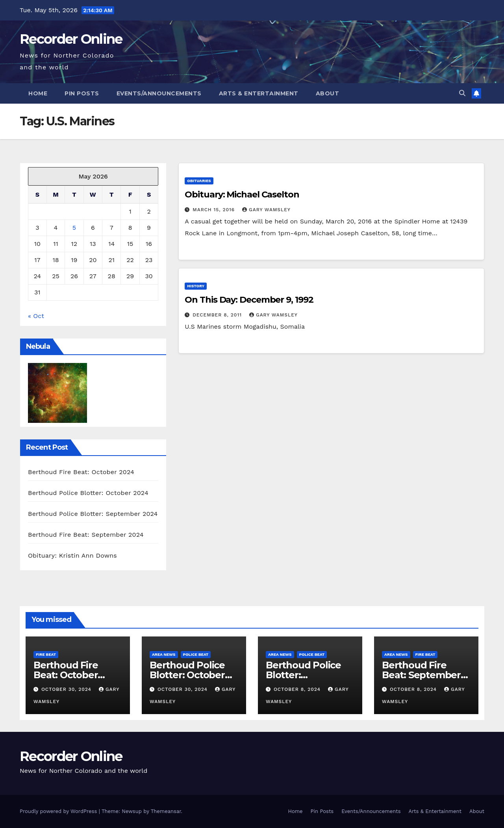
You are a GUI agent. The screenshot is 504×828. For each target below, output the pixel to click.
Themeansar (166, 811)
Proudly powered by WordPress (59, 811)
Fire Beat (46, 654)
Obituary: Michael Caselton (242, 194)
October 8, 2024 (298, 689)
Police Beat (196, 654)
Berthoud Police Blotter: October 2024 (88, 493)
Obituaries (199, 181)
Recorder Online (71, 39)
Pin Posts (82, 93)
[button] (462, 93)
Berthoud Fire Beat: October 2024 (81, 472)
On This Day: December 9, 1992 (249, 300)
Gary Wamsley (266, 210)
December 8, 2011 (218, 315)
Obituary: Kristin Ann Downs (72, 555)
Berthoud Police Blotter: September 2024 (93, 514)
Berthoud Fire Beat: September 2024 (86, 535)
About (328, 93)
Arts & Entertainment (259, 93)
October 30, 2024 (67, 689)
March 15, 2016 (215, 210)
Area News (164, 654)
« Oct (36, 316)
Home (38, 93)
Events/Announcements (159, 93)
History (196, 286)
